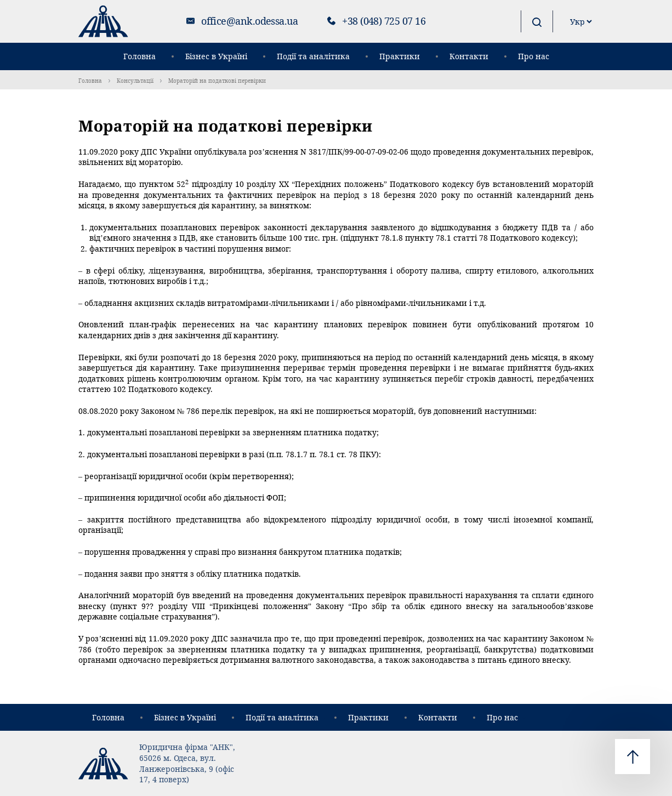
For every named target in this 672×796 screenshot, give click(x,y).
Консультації (135, 81)
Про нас (534, 56)
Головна (139, 56)
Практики (400, 56)
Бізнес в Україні (216, 56)
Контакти (469, 56)
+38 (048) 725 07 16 (384, 21)
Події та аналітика (313, 56)
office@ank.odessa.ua (249, 21)
